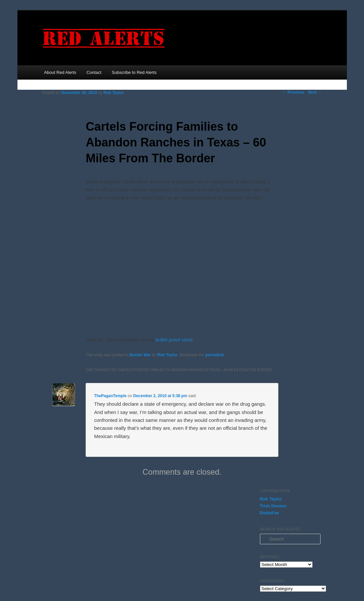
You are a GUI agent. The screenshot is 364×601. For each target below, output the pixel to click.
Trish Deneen (273, 506)
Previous (293, 92)
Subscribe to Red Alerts (134, 72)
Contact (94, 72)
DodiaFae (270, 513)
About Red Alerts (60, 72)
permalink (215, 355)
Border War (140, 355)
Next (315, 92)
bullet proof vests (174, 340)
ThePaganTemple (110, 396)
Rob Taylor (114, 93)
